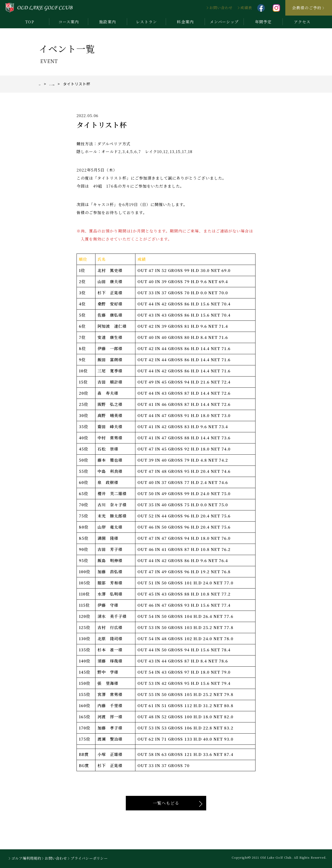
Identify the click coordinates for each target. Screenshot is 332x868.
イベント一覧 (68, 84)
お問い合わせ (221, 8)
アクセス (302, 22)
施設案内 (107, 22)
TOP (30, 22)
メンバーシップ (224, 22)
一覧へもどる (166, 803)
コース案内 (69, 22)
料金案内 (185, 22)
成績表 (246, 8)
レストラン (146, 22)
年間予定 (263, 22)
